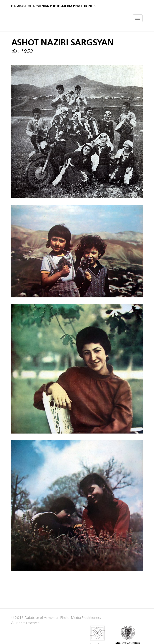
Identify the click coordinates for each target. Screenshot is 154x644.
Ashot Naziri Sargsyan (62, 43)
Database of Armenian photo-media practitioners (54, 6)
